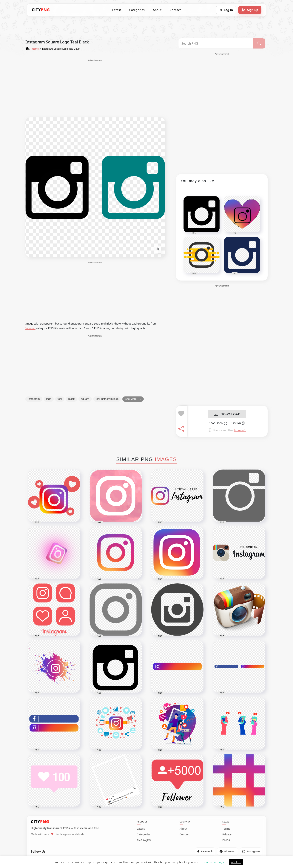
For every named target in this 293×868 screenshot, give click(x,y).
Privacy (227, 834)
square (85, 399)
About (157, 10)
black (71, 399)
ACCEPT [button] (236, 862)
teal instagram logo (107, 399)
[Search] (259, 43)
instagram (34, 399)
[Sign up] (250, 10)
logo (49, 399)
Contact (175, 10)
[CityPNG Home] (41, 10)
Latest (117, 10)
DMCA (226, 840)
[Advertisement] (95, 88)
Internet (30, 328)
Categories (137, 10)
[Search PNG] (216, 43)
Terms (226, 829)
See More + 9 (133, 399)
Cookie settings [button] (214, 862)
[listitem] (205, 852)
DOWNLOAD (227, 414)
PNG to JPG (144, 840)
